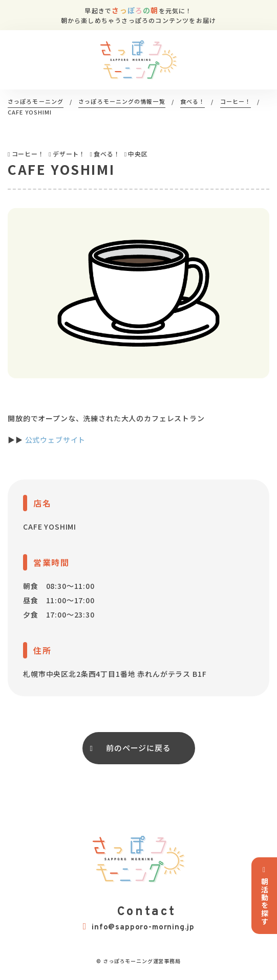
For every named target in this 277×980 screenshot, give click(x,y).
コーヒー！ (28, 154)
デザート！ (69, 154)
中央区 (138, 154)
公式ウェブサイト (56, 440)
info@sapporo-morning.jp (139, 927)
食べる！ (107, 154)
